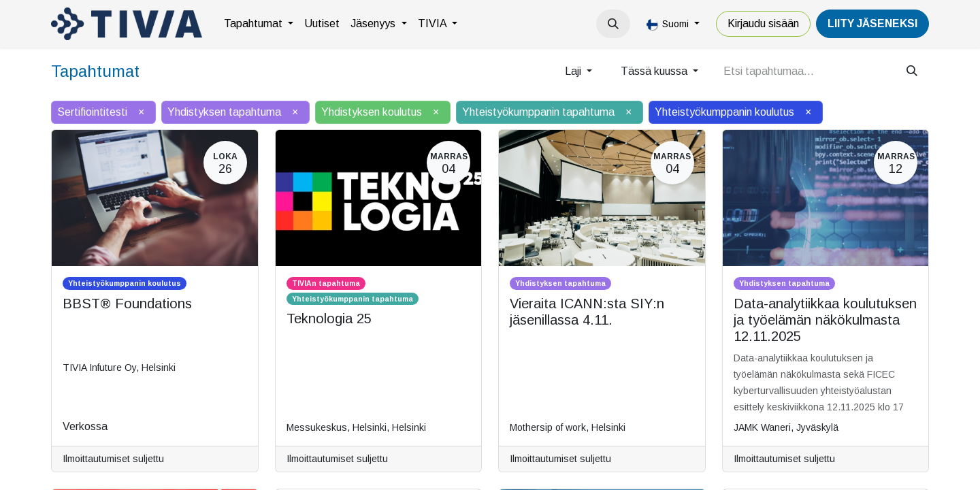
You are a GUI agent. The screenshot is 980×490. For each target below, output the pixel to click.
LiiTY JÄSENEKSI (872, 23)
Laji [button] (574, 71)
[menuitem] (259, 24)
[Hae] (912, 71)
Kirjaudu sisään (763, 23)
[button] (613, 24)
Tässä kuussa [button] (655, 71)
